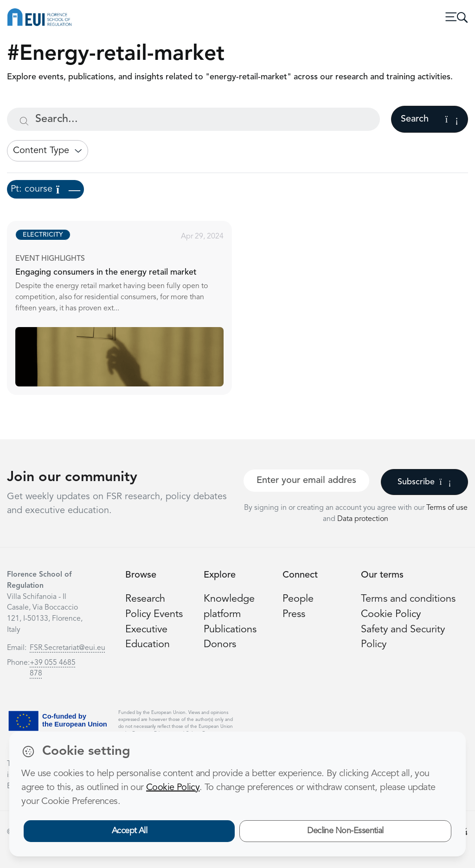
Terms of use (447, 508)
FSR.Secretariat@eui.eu (67, 648)
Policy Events (154, 614)
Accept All (130, 831)
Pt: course (45, 189)
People (298, 599)
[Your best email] (306, 481)
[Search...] (193, 119)
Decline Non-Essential (345, 831)
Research (145, 599)
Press (294, 614)
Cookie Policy (391, 614)
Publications (230, 630)
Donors (220, 645)
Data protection (363, 519)
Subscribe (424, 482)
